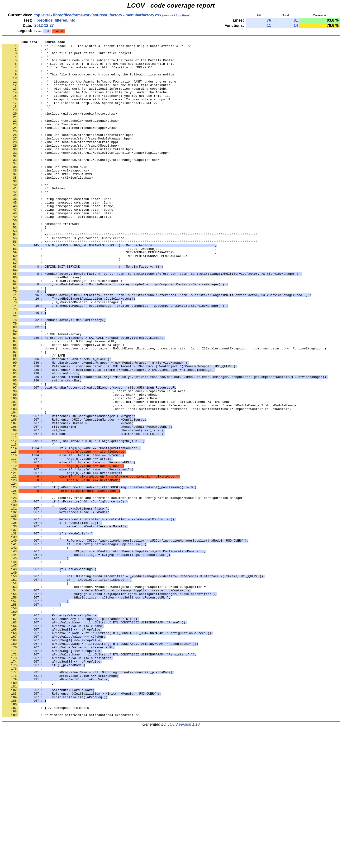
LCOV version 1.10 (183, 860)
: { (24, 338)
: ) (61, 303)
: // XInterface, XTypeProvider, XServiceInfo (63, 278)
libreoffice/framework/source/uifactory (88, 15)
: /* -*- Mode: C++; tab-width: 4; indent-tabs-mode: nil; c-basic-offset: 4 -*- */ (96, 47)
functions (183, 15)
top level (42, 15)
